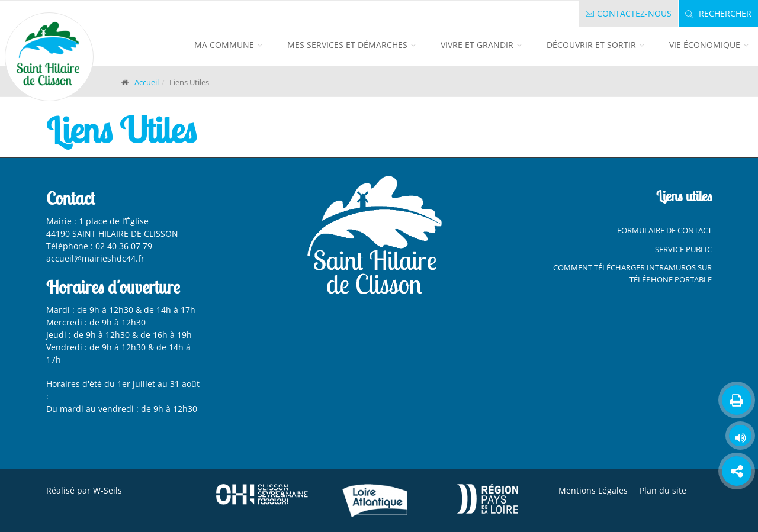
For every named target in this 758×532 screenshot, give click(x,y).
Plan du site (663, 490)
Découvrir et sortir (591, 45)
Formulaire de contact (664, 230)
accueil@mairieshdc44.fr (97, 258)
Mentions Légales (593, 490)
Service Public (683, 249)
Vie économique (705, 45)
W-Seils (107, 490)
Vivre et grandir (477, 45)
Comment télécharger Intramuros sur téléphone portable (632, 273)
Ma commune (224, 45)
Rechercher (718, 13)
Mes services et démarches (347, 45)
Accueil (147, 82)
